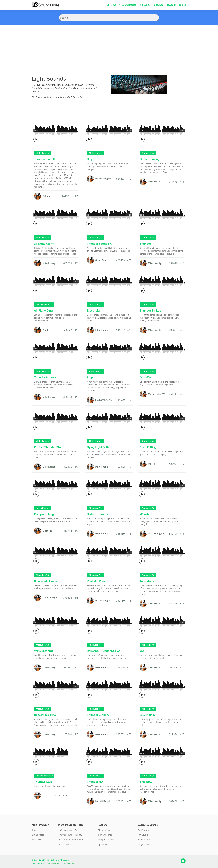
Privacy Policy (70, 863)
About (171, 5)
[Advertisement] (109, 46)
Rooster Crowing (45, 715)
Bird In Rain (147, 715)
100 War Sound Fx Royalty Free (73, 835)
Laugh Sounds (144, 844)
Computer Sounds (106, 840)
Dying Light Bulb (98, 447)
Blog (183, 5)
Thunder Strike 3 (98, 715)
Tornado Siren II (44, 159)
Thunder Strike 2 (45, 378)
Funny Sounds (144, 840)
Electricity (94, 311)
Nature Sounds (65, 844)
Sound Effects (128, 5)
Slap (90, 378)
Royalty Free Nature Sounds (71, 840)
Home (112, 5)
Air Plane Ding (43, 311)
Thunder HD (95, 782)
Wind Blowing (43, 651)
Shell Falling (148, 447)
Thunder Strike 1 (151, 311)
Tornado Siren (149, 581)
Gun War (145, 378)
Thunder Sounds (106, 830)
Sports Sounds (105, 844)
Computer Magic (45, 514)
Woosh (144, 514)
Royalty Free (38, 840)
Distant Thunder (98, 514)
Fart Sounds (143, 835)
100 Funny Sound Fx (68, 830)
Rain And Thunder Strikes (104, 651)
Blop (90, 159)
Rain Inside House (46, 581)
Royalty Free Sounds (151, 5)
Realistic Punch (97, 581)
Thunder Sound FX (99, 244)
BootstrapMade (49, 863)
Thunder (145, 244)
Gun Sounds (143, 830)
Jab (142, 651)
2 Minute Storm (44, 244)
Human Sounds (105, 835)
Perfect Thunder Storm (49, 447)
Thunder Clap (43, 782)
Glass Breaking (150, 159)
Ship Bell (146, 782)
